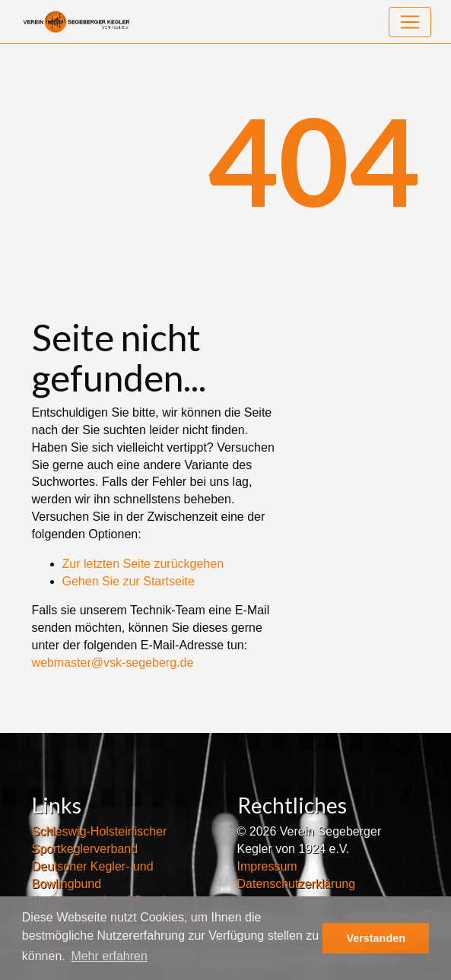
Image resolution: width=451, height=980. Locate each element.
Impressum (267, 866)
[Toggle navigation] (410, 22)
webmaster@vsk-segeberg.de (113, 663)
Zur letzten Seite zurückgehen (143, 564)
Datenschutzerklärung (297, 884)
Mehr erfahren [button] (109, 956)
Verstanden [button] (376, 938)
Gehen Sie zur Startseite (129, 581)
